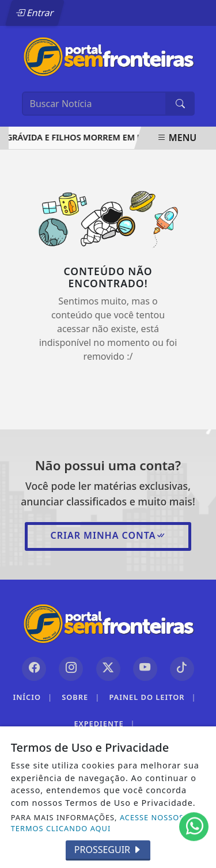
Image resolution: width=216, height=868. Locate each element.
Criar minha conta (108, 535)
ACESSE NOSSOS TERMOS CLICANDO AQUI (98, 823)
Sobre (81, 697)
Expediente (104, 724)
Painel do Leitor (152, 697)
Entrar (35, 13)
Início (33, 697)
